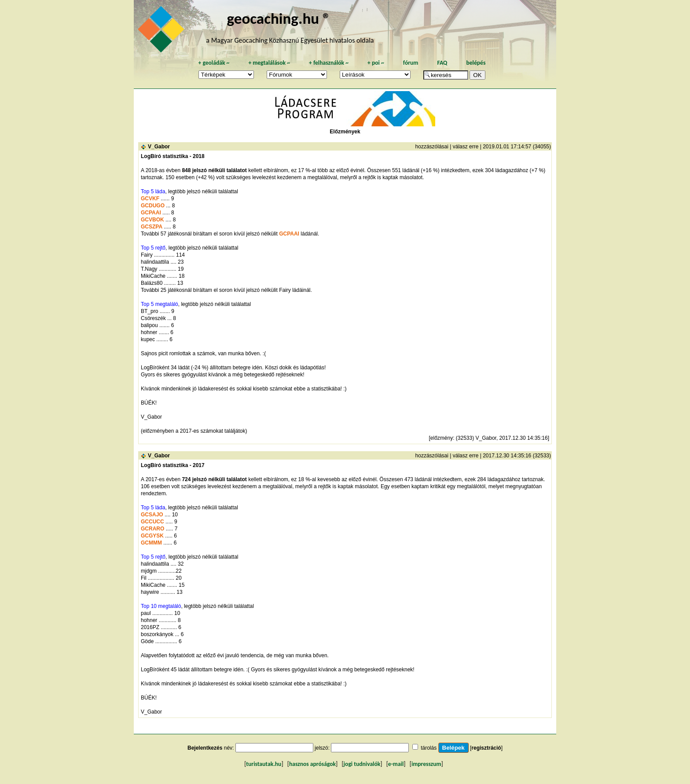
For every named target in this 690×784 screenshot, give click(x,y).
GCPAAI (151, 213)
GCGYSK (152, 536)
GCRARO (152, 529)
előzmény (442, 438)
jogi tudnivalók (362, 764)
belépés (476, 63)
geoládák (214, 63)
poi (376, 63)
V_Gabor (159, 147)
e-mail (396, 764)
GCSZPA (152, 227)
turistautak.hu (264, 764)
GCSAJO (152, 515)
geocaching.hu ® (279, 18)
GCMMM (151, 543)
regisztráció (486, 748)
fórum (411, 63)
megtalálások (269, 63)
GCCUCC (152, 522)
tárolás (429, 748)
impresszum (426, 764)
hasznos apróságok (312, 764)
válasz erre (466, 147)
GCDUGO (153, 206)
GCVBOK (152, 220)
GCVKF (150, 199)
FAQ (442, 63)
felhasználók (329, 63)
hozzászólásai (432, 147)
